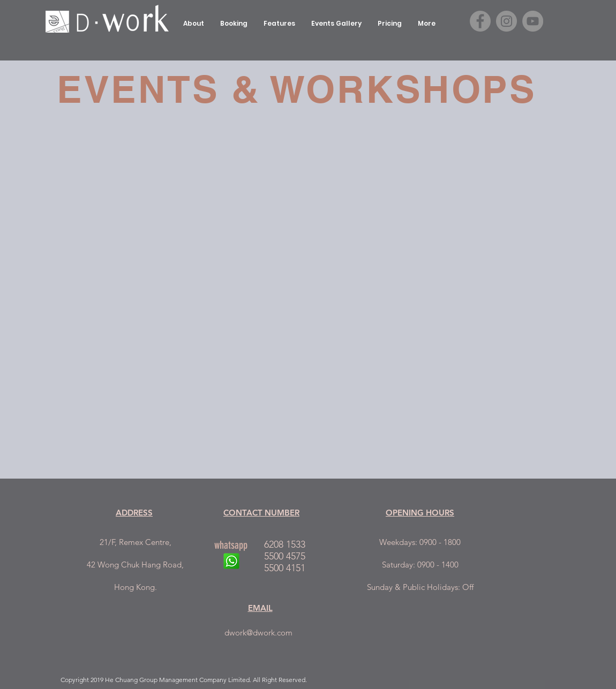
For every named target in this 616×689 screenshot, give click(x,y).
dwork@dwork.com (258, 633)
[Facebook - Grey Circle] (480, 21)
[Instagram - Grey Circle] (506, 21)
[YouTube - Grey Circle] (533, 21)
